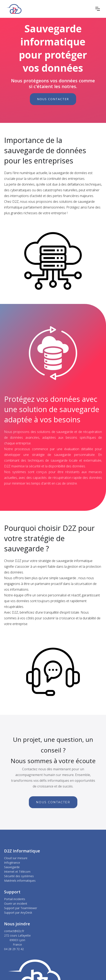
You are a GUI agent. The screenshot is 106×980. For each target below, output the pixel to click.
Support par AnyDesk (18, 913)
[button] (98, 9)
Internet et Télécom (17, 872)
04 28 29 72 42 (14, 949)
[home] (14, 9)
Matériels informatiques (20, 881)
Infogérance (12, 863)
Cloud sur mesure (16, 858)
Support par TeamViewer (21, 908)
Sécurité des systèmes (19, 876)
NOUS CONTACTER (53, 99)
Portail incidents (15, 899)
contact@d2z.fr (14, 931)
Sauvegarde (12, 867)
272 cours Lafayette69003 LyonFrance (17, 940)
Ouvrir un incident (16, 904)
